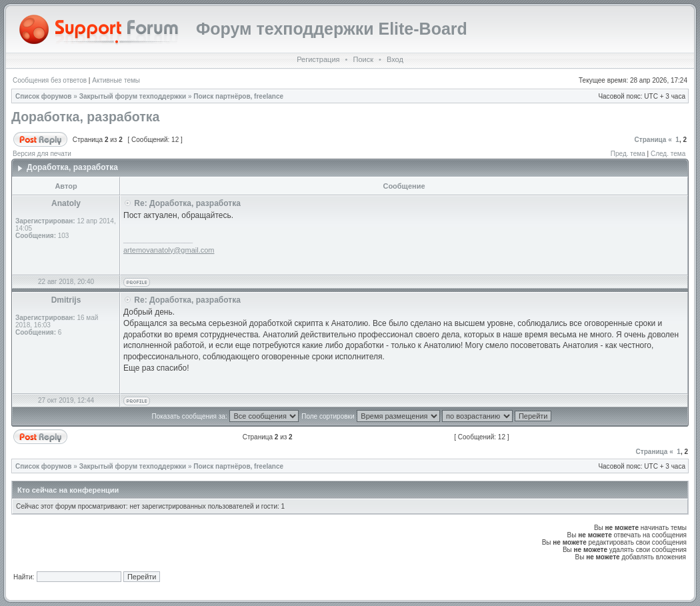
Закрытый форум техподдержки (133, 96)
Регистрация (318, 59)
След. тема (668, 154)
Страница (651, 140)
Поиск (363, 59)
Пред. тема (628, 154)
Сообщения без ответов (50, 80)
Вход (395, 59)
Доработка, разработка (85, 117)
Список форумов (44, 96)
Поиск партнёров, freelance (238, 96)
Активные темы (116, 80)
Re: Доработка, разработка (187, 203)
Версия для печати (42, 154)
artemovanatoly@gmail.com (169, 250)
